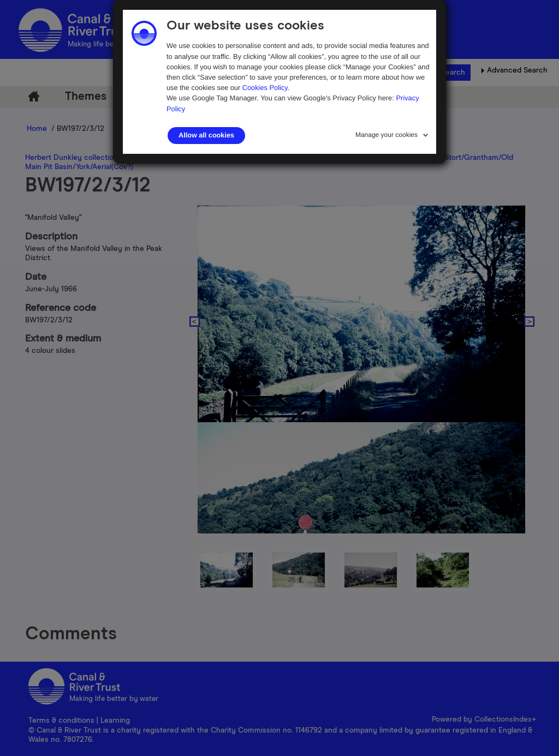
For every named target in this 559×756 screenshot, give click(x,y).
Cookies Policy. (266, 88)
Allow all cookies (206, 135)
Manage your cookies (386, 135)
